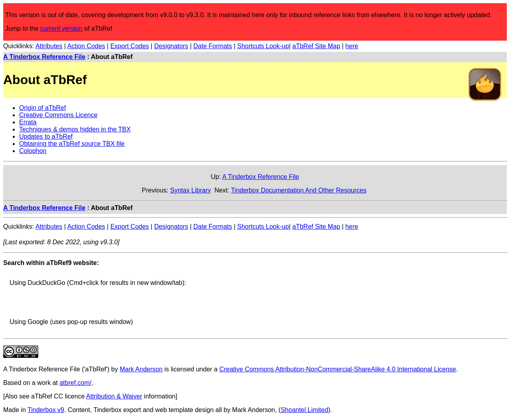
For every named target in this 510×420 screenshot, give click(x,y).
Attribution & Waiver (114, 396)
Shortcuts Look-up (263, 46)
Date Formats (213, 46)
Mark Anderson (141, 369)
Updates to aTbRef (46, 136)
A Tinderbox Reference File (44, 57)
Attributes (49, 46)
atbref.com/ (75, 383)
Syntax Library (190, 190)
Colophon (33, 151)
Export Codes (130, 46)
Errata (28, 122)
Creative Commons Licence (58, 115)
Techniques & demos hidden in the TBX (75, 129)
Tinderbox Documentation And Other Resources (299, 190)
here (352, 46)
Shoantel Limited (304, 410)
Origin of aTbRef (42, 108)
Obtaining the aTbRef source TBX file (72, 144)
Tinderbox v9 (46, 410)
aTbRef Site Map (316, 46)
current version (61, 28)
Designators (171, 46)
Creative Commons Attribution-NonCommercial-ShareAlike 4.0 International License (337, 369)
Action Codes (86, 46)
